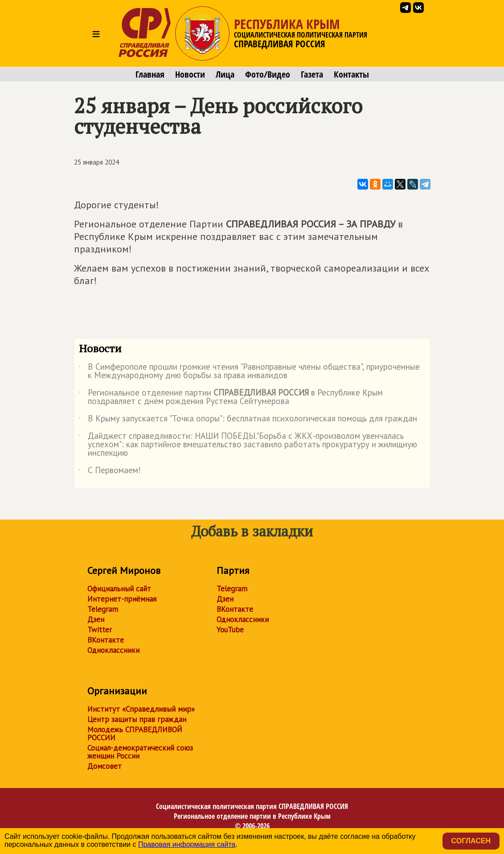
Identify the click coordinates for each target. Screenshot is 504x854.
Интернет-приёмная (122, 599)
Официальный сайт (119, 589)
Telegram (103, 609)
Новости (190, 74)
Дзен (96, 619)
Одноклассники (113, 650)
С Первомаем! (110, 472)
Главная (150, 74)
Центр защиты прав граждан (137, 719)
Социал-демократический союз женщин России (140, 752)
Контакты (351, 74)
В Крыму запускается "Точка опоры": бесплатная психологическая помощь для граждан (248, 420)
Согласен (471, 841)
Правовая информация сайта (187, 844)
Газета (312, 74)
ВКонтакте (106, 640)
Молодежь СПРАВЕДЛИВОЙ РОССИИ (135, 734)
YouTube (230, 630)
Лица (225, 74)
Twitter (100, 630)
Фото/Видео (268, 74)
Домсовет (104, 766)
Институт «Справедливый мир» (141, 709)
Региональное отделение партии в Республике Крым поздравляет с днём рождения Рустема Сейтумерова (231, 397)
